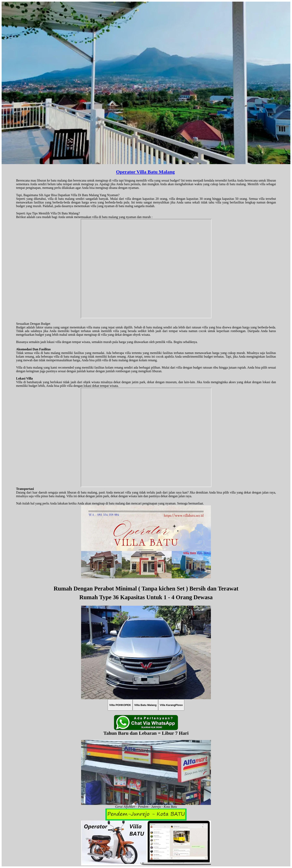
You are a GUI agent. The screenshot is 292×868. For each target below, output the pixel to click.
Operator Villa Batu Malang (145, 172)
